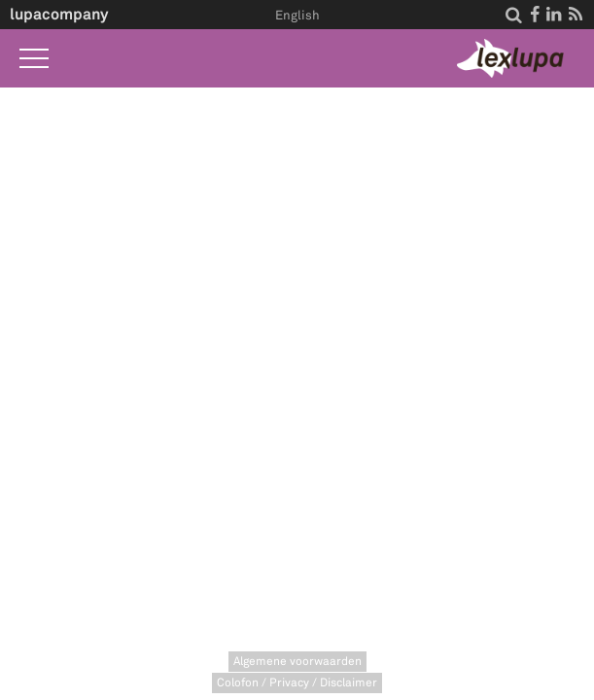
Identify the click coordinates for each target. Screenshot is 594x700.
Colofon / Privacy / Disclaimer (297, 683)
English (297, 16)
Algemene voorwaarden (297, 662)
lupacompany (59, 14)
